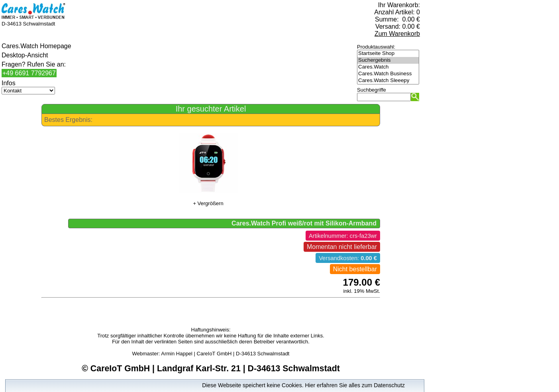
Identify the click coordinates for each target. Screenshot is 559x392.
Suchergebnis (388, 60)
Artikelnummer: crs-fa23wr (343, 236)
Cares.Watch (388, 67)
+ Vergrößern (208, 203)
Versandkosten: (348, 258)
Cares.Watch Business (388, 74)
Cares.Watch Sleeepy (388, 81)
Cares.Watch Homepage (36, 46)
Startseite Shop (388, 54)
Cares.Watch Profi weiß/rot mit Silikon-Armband (304, 223)
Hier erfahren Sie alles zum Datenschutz (355, 385)
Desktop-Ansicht (25, 55)
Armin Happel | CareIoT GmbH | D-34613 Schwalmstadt (225, 354)
